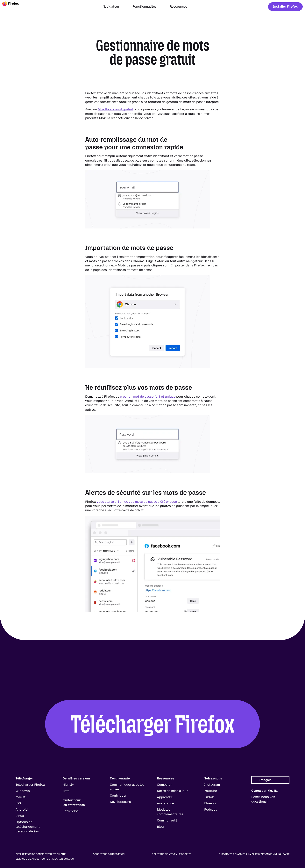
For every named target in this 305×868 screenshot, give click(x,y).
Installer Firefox (285, 7)
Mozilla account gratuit (116, 109)
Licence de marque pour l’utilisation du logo (45, 859)
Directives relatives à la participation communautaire (254, 854)
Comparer (164, 785)
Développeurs (120, 802)
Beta (66, 791)
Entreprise (71, 811)
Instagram (212, 785)
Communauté (167, 820)
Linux (20, 816)
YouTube (211, 791)
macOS (21, 797)
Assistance (165, 803)
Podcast (210, 810)
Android (22, 810)
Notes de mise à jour (172, 791)
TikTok (209, 797)
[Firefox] (14, 7)
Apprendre (165, 797)
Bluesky (210, 803)
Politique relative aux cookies (172, 854)
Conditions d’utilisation (109, 854)
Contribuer (118, 796)
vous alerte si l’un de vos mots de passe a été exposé (137, 502)
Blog (160, 827)
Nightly (68, 785)
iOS (18, 803)
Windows (23, 791)
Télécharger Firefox (153, 724)
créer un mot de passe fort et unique (148, 397)
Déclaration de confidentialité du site (41, 854)
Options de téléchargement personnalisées (28, 827)
